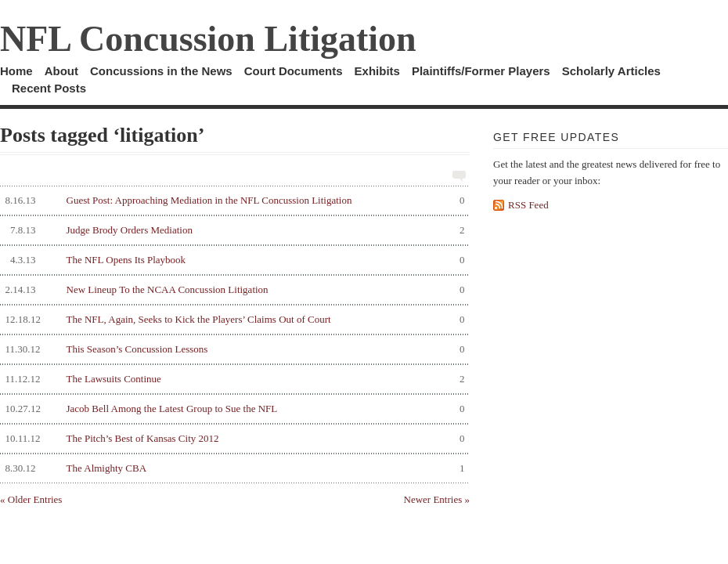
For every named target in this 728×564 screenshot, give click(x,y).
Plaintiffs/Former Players (481, 71)
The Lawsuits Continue (232, 379)
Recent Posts (49, 88)
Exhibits (377, 71)
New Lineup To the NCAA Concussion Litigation (232, 290)
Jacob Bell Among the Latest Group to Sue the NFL (232, 409)
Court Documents (294, 71)
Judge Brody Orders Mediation (232, 230)
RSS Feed (528, 205)
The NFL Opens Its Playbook (232, 260)
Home (16, 71)
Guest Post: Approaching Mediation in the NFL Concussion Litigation (232, 201)
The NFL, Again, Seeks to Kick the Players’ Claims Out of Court (232, 320)
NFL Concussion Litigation (208, 39)
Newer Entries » (437, 499)
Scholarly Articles (611, 71)
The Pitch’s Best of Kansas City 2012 (232, 439)
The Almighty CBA (232, 468)
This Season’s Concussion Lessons (232, 349)
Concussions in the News (161, 71)
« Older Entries (31, 499)
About (61, 71)
